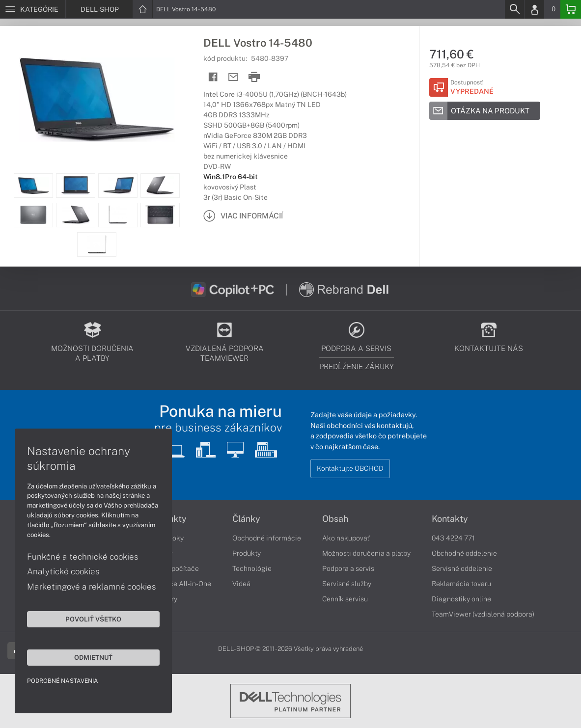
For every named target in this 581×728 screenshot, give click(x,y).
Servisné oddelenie (462, 568)
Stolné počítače (174, 568)
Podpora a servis (348, 568)
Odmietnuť (93, 657)
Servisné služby (347, 584)
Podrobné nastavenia (63, 681)
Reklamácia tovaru (461, 584)
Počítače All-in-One (180, 584)
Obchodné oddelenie (464, 553)
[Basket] (571, 9)
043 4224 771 (453, 538)
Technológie (252, 568)
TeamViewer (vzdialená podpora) (483, 614)
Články (246, 519)
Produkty (247, 553)
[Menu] (33, 9)
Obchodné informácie (267, 538)
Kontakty (450, 519)
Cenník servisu (345, 599)
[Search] (514, 9)
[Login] (534, 9)
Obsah (335, 519)
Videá (241, 584)
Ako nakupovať (346, 538)
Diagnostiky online (461, 599)
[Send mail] (234, 77)
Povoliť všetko (93, 619)
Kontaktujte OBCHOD (350, 468)
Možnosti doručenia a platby (366, 553)
